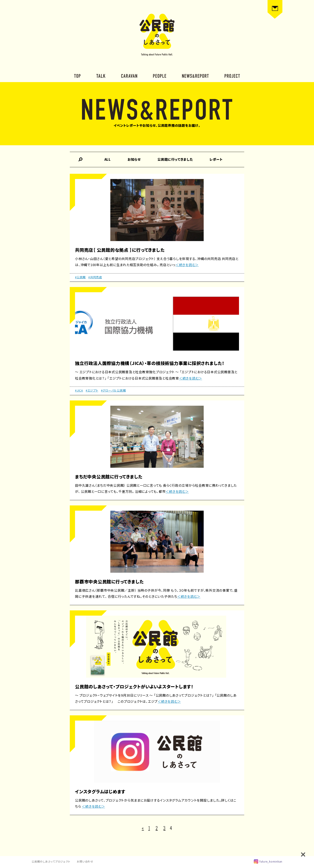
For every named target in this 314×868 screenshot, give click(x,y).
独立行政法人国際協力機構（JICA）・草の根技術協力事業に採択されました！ (150, 363)
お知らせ (134, 159)
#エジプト (92, 390)
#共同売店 (95, 277)
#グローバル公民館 (113, 390)
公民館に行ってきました (175, 159)
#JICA (79, 390)
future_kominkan (268, 861)
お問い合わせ (85, 861)
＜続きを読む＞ (187, 265)
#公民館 (80, 277)
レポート (216, 159)
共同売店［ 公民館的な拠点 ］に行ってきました (120, 250)
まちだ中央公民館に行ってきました (109, 477)
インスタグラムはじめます (100, 791)
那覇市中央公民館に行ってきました (109, 582)
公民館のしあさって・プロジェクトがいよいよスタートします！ (134, 686)
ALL (108, 159)
